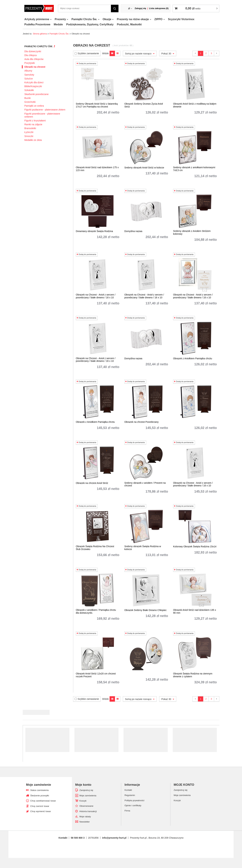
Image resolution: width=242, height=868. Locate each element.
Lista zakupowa (159, 8)
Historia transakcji (88, 811)
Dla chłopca (31, 55)
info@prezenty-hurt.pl (114, 838)
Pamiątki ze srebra (34, 106)
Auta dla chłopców (34, 59)
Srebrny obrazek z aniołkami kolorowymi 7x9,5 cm (194, 169)
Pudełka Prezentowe (37, 24)
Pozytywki (30, 63)
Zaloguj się (140, 8)
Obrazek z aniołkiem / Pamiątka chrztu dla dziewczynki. (96, 611)
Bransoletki (30, 128)
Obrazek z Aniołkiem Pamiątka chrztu (193, 358)
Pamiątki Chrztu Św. (84, 19)
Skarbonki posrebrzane (36, 94)
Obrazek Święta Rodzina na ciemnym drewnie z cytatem (193, 675)
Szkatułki (29, 90)
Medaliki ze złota (33, 140)
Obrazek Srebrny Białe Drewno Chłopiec (145, 610)
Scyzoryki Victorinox (181, 19)
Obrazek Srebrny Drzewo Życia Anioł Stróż (144, 105)
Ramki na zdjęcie (33, 124)
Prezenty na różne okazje (133, 19)
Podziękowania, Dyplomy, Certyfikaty (90, 24)
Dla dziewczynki (33, 51)
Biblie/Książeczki (33, 86)
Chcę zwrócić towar (40, 806)
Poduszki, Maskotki (129, 24)
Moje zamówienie (39, 785)
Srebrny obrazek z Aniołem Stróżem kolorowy (192, 232)
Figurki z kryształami (35, 121)
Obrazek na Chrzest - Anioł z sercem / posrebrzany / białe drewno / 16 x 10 (96, 296)
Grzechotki (30, 102)
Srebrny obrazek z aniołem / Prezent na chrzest (145, 484)
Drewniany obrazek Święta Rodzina (94, 231)
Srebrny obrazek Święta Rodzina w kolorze (143, 548)
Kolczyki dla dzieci (34, 82)
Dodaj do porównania (86, 63)
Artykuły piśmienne (37, 19)
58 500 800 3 (78, 838)
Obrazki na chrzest (35, 67)
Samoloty (29, 75)
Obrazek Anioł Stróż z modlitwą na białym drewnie (195, 105)
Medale (58, 24)
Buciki (27, 98)
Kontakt (63, 838)
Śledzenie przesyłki (40, 796)
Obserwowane (86, 806)
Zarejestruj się (86, 790)
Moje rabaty (85, 817)
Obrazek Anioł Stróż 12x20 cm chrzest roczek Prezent (96, 675)
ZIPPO (158, 19)
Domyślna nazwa (133, 231)
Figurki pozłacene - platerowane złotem (45, 110)
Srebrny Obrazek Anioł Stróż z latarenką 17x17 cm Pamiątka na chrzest (97, 105)
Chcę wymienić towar (41, 811)
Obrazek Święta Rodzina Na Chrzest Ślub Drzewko (95, 548)
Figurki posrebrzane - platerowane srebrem (42, 115)
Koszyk (83, 801)
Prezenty (60, 19)
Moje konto (83, 785)
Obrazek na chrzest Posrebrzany (142, 422)
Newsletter (85, 822)
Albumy (28, 71)
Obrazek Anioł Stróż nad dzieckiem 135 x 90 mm (195, 611)
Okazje (107, 19)
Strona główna (40, 34)
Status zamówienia (39, 790)
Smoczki (29, 136)
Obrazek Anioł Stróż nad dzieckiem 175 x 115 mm (97, 169)
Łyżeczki (29, 132)
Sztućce (29, 79)
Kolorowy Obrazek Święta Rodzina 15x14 (195, 546)
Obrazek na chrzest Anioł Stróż (92, 483)
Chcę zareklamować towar (43, 801)
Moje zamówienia (88, 796)
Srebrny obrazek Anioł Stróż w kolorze (144, 168)
